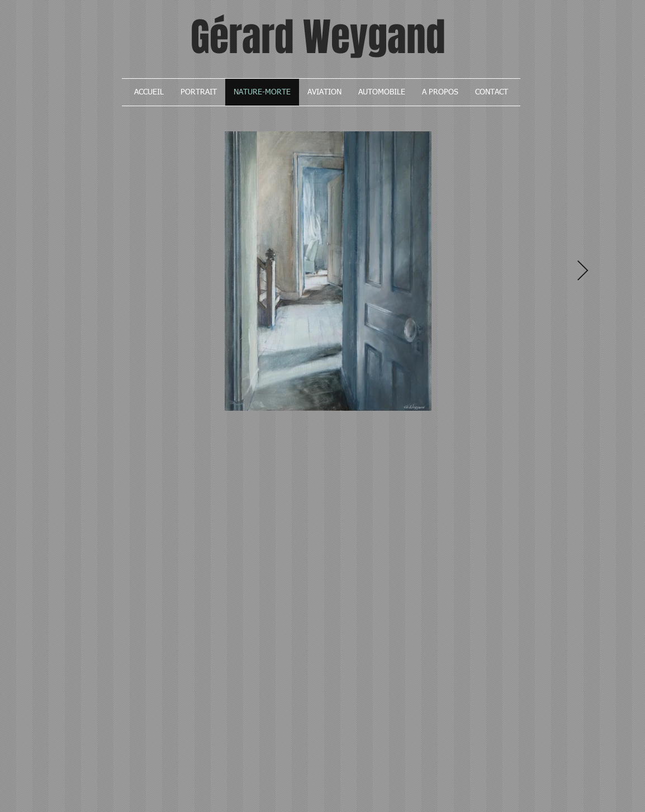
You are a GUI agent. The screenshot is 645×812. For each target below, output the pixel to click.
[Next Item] (583, 271)
